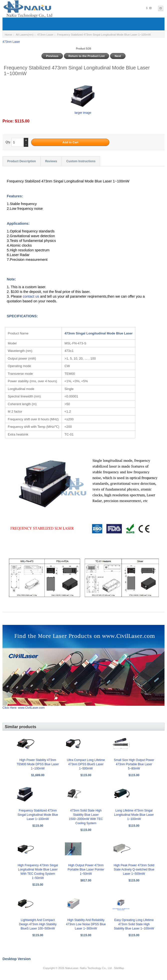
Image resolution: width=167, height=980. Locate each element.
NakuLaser (72, 968)
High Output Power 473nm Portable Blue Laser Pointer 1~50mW (86, 870)
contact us (31, 296)
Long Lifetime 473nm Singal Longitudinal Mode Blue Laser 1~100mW (134, 815)
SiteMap (119, 968)
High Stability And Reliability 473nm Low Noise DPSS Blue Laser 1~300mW (86, 924)
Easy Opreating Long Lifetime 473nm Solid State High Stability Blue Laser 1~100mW (134, 924)
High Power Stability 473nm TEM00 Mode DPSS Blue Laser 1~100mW (38, 764)
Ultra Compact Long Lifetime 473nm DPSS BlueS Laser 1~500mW (86, 764)
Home (8, 35)
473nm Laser (45, 35)
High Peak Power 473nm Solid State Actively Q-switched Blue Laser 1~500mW (134, 870)
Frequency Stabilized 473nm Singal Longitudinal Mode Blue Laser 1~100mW (38, 815)
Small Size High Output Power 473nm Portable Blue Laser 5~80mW (134, 764)
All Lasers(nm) (25, 35)
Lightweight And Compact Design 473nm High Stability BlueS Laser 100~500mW (38, 924)
